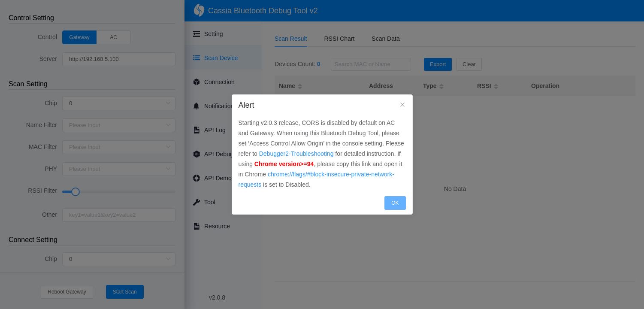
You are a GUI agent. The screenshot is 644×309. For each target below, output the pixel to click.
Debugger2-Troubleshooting (296, 154)
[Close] (402, 105)
